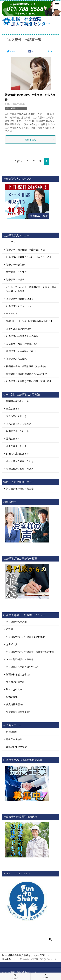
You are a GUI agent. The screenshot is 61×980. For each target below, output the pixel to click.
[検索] (29, 939)
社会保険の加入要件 (16, 265)
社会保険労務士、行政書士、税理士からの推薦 (30, 652)
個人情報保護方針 (15, 704)
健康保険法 (12, 732)
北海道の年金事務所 (16, 747)
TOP (25, 955)
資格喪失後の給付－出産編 (20, 489)
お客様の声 (12, 644)
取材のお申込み (14, 689)
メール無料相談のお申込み (20, 659)
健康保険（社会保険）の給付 (21, 351)
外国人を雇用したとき (18, 454)
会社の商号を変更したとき (20, 461)
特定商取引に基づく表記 (19, 712)
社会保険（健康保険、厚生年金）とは (26, 250)
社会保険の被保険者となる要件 (22, 336)
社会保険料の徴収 (15, 280)
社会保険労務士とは (16, 622)
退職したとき (13, 439)
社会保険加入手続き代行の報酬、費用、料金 (29, 381)
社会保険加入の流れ (16, 359)
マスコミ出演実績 (15, 682)
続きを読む (40, 139)
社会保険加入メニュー (16, 108)
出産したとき (13, 409)
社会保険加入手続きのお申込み (22, 667)
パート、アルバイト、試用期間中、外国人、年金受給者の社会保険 (31, 289)
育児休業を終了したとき (19, 424)
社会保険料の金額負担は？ (20, 299)
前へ (20, 161)
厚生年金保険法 (14, 739)
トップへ (11, 242)
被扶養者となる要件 (16, 272)
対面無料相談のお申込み (19, 674)
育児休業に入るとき (16, 416)
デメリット (12, 314)
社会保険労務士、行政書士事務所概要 (26, 637)
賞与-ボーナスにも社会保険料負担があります (29, 321)
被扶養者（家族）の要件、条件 (22, 344)
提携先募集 (12, 697)
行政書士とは (13, 629)
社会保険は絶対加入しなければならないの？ (29, 257)
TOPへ (46, 976)
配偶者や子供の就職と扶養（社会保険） (27, 366)
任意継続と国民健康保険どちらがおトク (27, 374)
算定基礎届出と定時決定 (19, 329)
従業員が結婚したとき (18, 401)
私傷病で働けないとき (18, 431)
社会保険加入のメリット (19, 306)
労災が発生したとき (16, 446)
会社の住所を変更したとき (20, 469)
